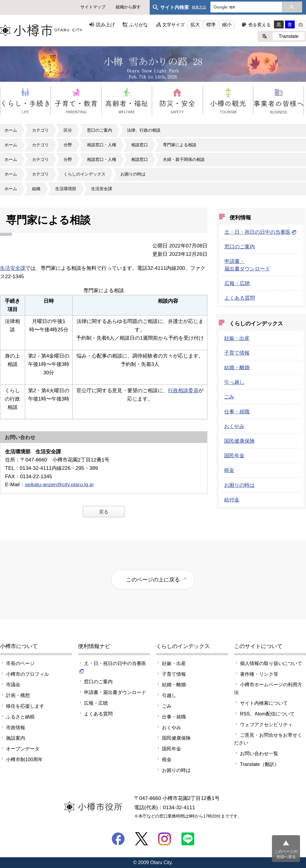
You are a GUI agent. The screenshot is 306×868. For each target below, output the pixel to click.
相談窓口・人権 (102, 145)
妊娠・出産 (237, 338)
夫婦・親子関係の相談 (184, 159)
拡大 (195, 24)
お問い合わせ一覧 (259, 753)
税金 (229, 470)
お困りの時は (133, 174)
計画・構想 (18, 695)
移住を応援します (25, 706)
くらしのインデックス (85, 174)
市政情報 (16, 727)
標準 (211, 24)
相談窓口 (140, 145)
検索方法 (199, 7)
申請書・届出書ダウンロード (115, 692)
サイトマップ (93, 7)
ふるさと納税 (20, 717)
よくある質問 (240, 298)
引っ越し (234, 382)
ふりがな (139, 24)
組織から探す (128, 7)
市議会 (13, 684)
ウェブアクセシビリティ (266, 724)
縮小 (227, 24)
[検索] (246, 7)
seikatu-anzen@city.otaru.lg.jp (59, 484)
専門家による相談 (180, 145)
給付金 (232, 500)
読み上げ (105, 24)
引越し (169, 695)
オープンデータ (23, 749)
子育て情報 (237, 353)
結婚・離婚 (237, 367)
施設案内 (16, 738)
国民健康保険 (239, 441)
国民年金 (234, 455)
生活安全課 (102, 189)
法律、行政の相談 (144, 130)
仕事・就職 (237, 412)
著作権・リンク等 (259, 674)
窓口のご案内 (100, 130)
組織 (36, 189)
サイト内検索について (264, 703)
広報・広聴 (237, 283)
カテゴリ (40, 130)
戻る (104, 512)
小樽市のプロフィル (27, 674)
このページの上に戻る (153, 580)
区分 (68, 130)
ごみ (229, 397)
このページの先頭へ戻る (286, 854)
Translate (289, 36)
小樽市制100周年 (24, 759)
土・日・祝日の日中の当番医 (260, 232)
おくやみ (234, 426)
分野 (68, 145)
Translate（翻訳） (260, 764)
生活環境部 (66, 189)
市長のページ (20, 663)
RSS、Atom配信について (267, 714)
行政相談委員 (183, 390)
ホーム (11, 130)
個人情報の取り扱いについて (271, 663)
